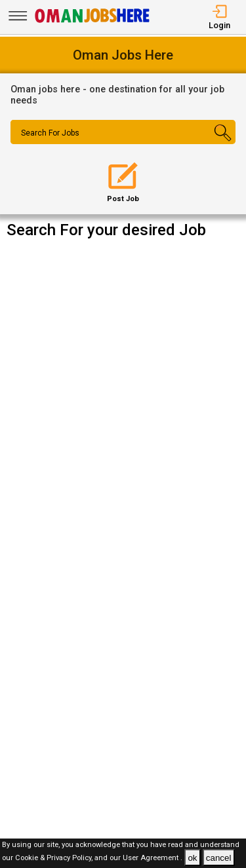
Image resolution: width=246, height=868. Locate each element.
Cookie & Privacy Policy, (55, 859)
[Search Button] (217, 143)
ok (192, 858)
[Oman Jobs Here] (92, 23)
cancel (219, 858)
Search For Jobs (50, 133)
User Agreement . (153, 859)
